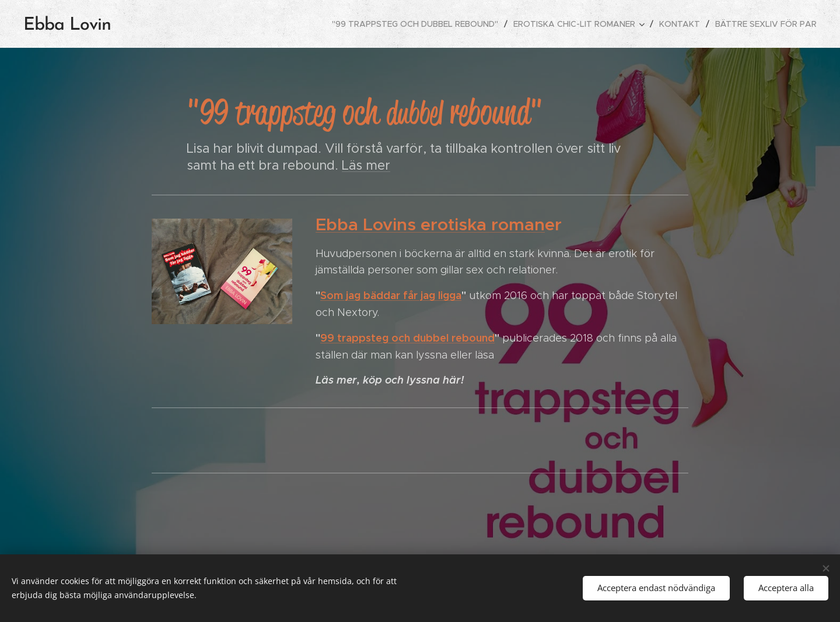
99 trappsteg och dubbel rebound (407, 338)
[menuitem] (418, 24)
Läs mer (366, 165)
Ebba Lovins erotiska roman (430, 224)
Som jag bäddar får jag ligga (391, 295)
